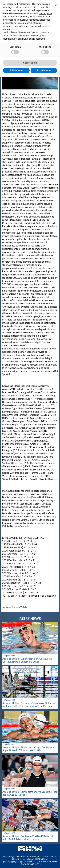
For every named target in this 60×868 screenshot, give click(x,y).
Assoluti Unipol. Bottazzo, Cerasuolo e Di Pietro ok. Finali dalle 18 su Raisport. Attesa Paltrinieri (29, 704)
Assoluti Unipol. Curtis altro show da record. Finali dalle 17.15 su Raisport (30, 793)
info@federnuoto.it (12, 862)
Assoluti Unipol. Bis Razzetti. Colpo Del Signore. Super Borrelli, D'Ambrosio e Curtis (28, 749)
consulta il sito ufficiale (15, 607)
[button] (56, 5)
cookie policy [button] (45, 14)
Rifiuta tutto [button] (16, 70)
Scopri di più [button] (30, 63)
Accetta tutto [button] (44, 70)
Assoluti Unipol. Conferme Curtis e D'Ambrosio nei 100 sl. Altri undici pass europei (28, 838)
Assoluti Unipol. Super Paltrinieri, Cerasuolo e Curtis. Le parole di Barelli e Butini (27, 660)
